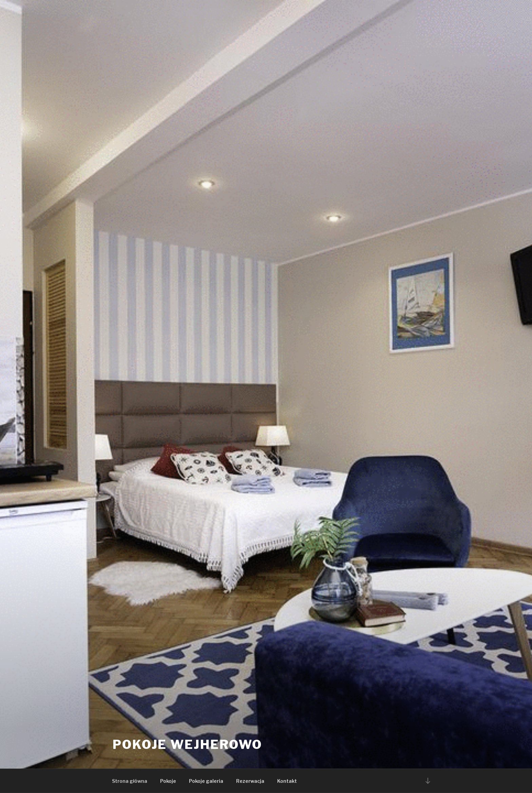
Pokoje (168, 781)
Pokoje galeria (206, 781)
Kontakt (287, 781)
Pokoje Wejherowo (187, 744)
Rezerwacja (250, 781)
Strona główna (130, 781)
